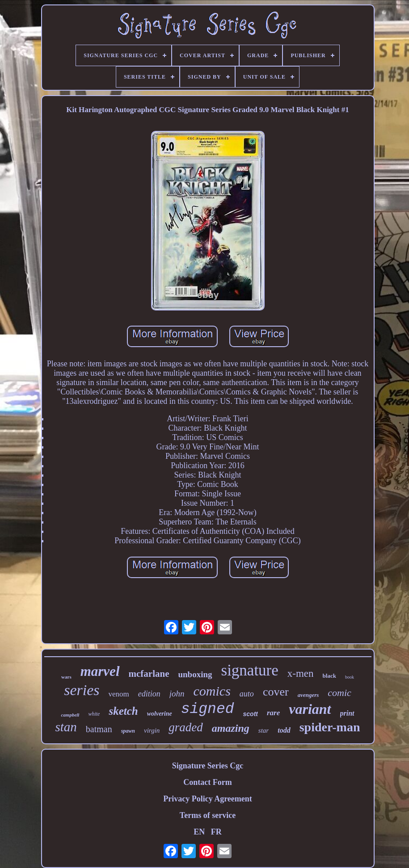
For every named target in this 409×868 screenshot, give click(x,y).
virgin (152, 730)
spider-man (330, 727)
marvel (100, 671)
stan (66, 727)
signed (208, 709)
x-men (301, 673)
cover (276, 692)
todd (284, 730)
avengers (308, 695)
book (350, 677)
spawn (128, 731)
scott (251, 714)
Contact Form (207, 782)
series (82, 690)
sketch (123, 711)
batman (99, 729)
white (94, 714)
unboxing (195, 674)
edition (149, 694)
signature (250, 670)
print (347, 713)
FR (216, 832)
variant (310, 709)
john (177, 694)
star (264, 730)
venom (118, 694)
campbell (70, 715)
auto (247, 694)
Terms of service (208, 815)
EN (199, 832)
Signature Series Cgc (208, 766)
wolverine (160, 714)
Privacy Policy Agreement (208, 799)
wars (66, 677)
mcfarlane (149, 674)
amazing (231, 728)
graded (186, 727)
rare (273, 713)
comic (339, 693)
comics (212, 691)
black (329, 676)
